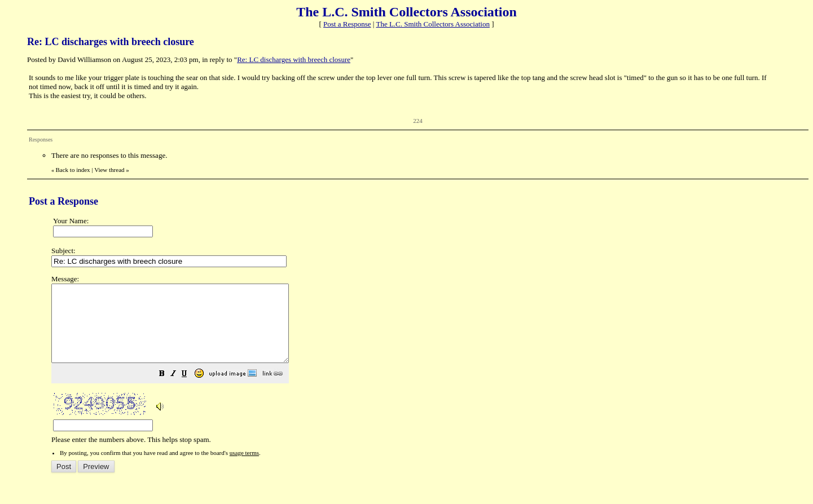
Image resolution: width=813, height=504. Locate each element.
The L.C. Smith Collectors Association (433, 24)
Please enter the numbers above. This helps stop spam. (425, 367)
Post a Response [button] (347, 24)
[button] (190, 390)
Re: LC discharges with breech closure (294, 59)
